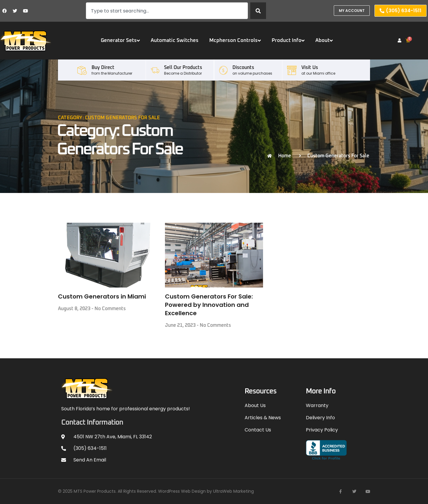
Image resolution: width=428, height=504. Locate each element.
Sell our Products (183, 67)
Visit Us (310, 67)
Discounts (243, 67)
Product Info (288, 41)
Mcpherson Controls (235, 41)
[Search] (258, 11)
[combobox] (167, 11)
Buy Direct (103, 67)
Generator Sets (120, 41)
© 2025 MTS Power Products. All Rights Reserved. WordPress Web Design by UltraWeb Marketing (156, 491)
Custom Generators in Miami (102, 296)
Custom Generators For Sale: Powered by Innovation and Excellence (209, 305)
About (324, 41)
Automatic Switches (175, 41)
